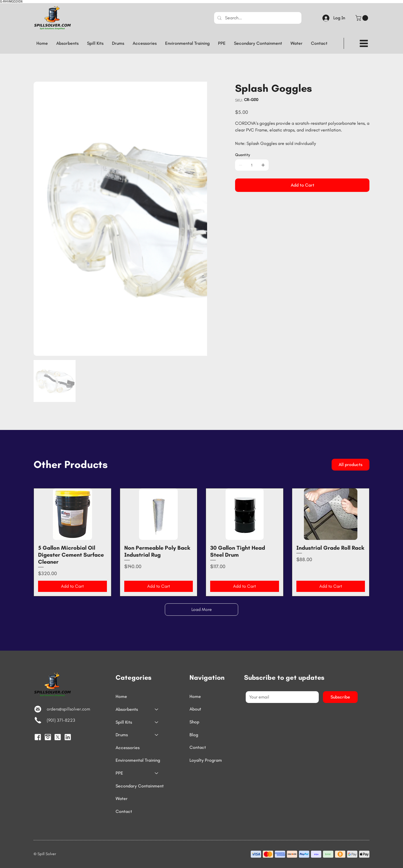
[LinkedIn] (68, 737)
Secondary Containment (140, 786)
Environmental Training (138, 760)
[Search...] (257, 18)
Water (122, 798)
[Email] (281, 697)
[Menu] (364, 43)
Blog (194, 735)
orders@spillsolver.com (68, 709)
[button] (362, 18)
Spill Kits (124, 722)
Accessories (128, 748)
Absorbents (127, 709)
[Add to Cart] (302, 185)
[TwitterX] (58, 737)
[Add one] (263, 165)
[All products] (351, 465)
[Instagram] (48, 737)
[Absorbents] (157, 709)
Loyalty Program (206, 760)
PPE (119, 773)
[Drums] (157, 735)
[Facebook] (38, 737)
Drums (122, 735)
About (195, 709)
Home (121, 696)
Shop (194, 722)
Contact (124, 811)
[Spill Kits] (157, 722)
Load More (202, 609)
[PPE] (157, 773)
